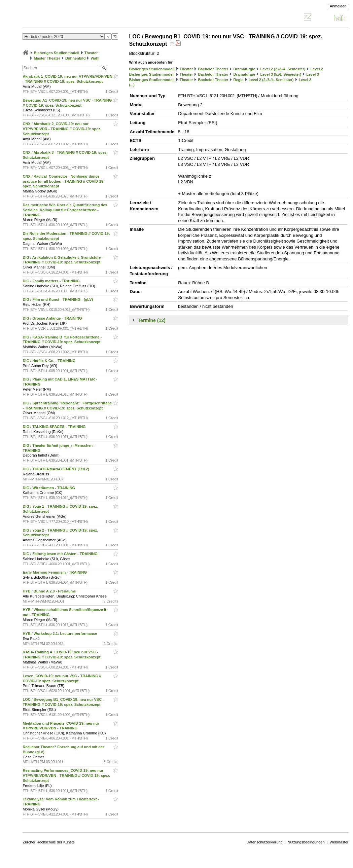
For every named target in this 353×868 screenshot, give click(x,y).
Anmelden (338, 6)
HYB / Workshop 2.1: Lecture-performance (60, 634)
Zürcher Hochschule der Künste (49, 842)
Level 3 (312, 74)
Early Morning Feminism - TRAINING (55, 572)
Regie (239, 80)
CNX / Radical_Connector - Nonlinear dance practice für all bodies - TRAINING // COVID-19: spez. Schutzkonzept (63, 181)
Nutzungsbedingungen (306, 842)
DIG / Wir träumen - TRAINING (49, 488)
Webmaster (339, 842)
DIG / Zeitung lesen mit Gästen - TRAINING (61, 554)
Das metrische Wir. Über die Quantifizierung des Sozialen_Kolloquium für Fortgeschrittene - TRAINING (65, 210)
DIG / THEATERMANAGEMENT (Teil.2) (56, 469)
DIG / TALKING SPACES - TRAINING (55, 427)
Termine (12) (151, 320)
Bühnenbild (76, 58)
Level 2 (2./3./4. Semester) (283, 69)
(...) (132, 85)
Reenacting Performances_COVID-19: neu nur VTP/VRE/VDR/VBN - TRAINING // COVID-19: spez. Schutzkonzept (66, 775)
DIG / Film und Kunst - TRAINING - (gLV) (58, 299)
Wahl (95, 58)
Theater (91, 53)
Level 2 (317, 69)
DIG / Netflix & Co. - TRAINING (49, 361)
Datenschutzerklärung (265, 842)
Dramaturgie (244, 69)
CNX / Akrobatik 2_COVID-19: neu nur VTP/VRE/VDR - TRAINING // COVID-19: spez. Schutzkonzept (62, 129)
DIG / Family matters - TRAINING (51, 281)
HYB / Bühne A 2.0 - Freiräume (50, 591)
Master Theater (47, 58)
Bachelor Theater (213, 69)
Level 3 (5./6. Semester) (281, 74)
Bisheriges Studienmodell (57, 53)
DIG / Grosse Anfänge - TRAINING (53, 318)
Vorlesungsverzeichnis (72, 18)
